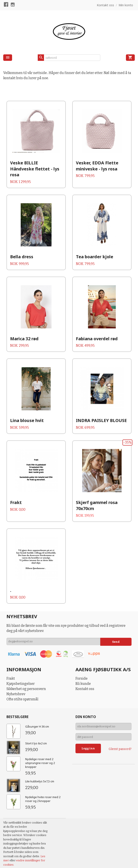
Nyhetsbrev (16, 673)
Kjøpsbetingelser (21, 663)
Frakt (11, 658)
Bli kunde (83, 663)
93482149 (98, 852)
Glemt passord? (120, 730)
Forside (82, 658)
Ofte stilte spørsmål (22, 678)
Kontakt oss (85, 668)
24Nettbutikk (28, 862)
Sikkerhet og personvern (26, 668)
